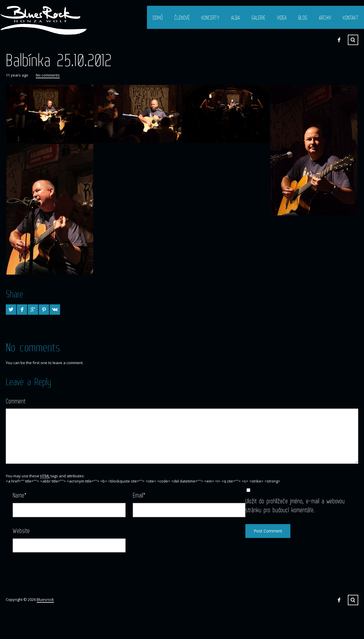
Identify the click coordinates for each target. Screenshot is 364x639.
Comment (16, 401)
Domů (158, 18)
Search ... (353, 40)
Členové (182, 18)
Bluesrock (45, 599)
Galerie (258, 18)
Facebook (339, 40)
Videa (282, 18)
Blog (303, 18)
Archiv (325, 18)
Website (21, 531)
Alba (235, 18)
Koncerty (210, 18)
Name (20, 495)
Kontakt (350, 18)
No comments (48, 75)
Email (139, 495)
